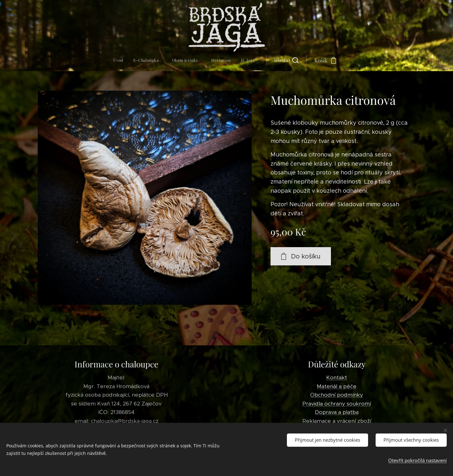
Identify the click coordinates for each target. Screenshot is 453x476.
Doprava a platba (337, 412)
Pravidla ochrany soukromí (337, 403)
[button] (239, 60)
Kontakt (337, 377)
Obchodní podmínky (337, 395)
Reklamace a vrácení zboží (337, 421)
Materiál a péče (337, 386)
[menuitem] (163, 60)
